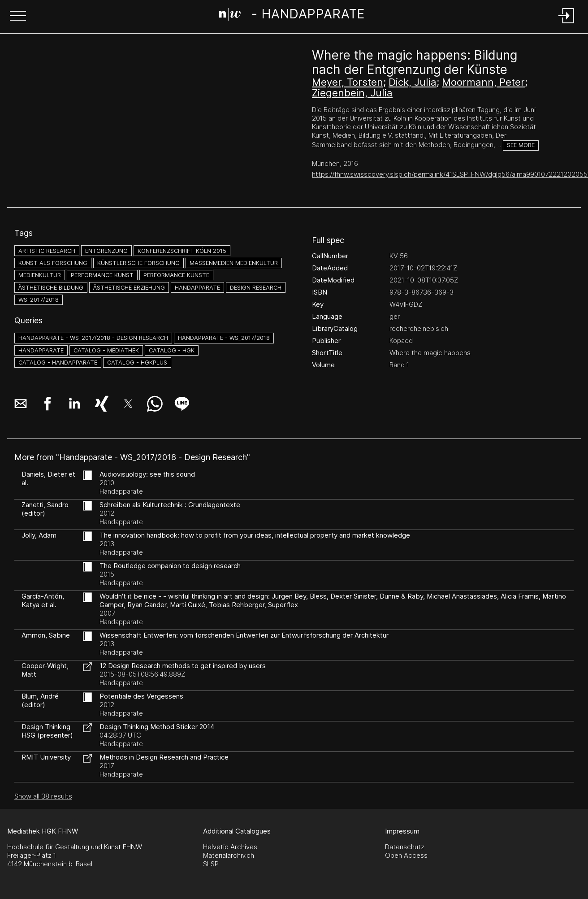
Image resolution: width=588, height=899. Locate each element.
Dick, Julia (413, 82)
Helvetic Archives (230, 847)
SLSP (211, 864)
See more (521, 145)
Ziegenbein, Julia (352, 93)
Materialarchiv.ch (229, 855)
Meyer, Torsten (348, 82)
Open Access (406, 855)
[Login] (566, 24)
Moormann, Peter (483, 82)
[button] (18, 17)
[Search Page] (292, 16)
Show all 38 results (43, 796)
